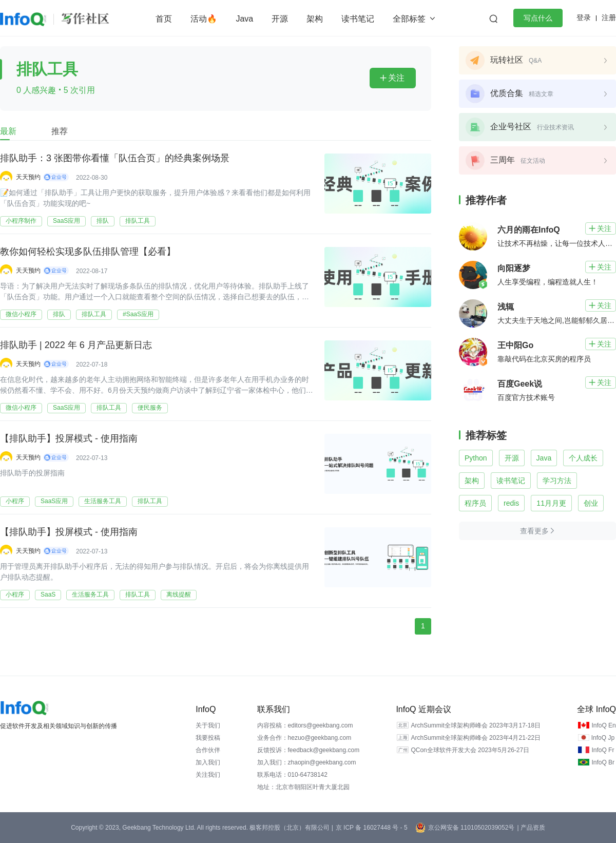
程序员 (475, 503)
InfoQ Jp (603, 738)
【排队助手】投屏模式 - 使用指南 (69, 439)
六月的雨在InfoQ (529, 230)
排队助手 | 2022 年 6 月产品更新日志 (76, 346)
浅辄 (506, 307)
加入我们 (208, 762)
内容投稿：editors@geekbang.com (305, 725)
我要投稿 (208, 738)
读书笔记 (358, 19)
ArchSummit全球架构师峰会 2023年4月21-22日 (476, 738)
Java (244, 19)
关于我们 (208, 725)
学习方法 (557, 481)
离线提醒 (179, 595)
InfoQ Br (603, 762)
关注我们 (208, 775)
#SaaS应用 (138, 314)
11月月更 (551, 503)
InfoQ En (603, 725)
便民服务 (150, 408)
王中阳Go (515, 345)
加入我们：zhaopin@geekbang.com (307, 762)
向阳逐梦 (514, 268)
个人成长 (583, 458)
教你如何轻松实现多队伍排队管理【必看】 (88, 252)
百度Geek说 (520, 384)
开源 (280, 19)
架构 (315, 19)
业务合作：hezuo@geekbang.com (304, 738)
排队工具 (138, 221)
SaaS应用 (66, 221)
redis (511, 503)
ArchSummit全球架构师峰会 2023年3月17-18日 (476, 725)
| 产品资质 (531, 828)
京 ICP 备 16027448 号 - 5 (372, 828)
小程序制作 (21, 221)
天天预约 (28, 177)
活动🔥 (204, 19)
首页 (164, 19)
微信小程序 (21, 314)
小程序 (15, 501)
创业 (591, 503)
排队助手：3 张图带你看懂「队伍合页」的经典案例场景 (115, 159)
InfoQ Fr (603, 750)
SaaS (48, 595)
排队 (103, 221)
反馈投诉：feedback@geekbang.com (309, 750)
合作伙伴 (208, 750)
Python (476, 458)
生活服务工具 (103, 501)
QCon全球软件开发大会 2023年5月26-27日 (470, 750)
